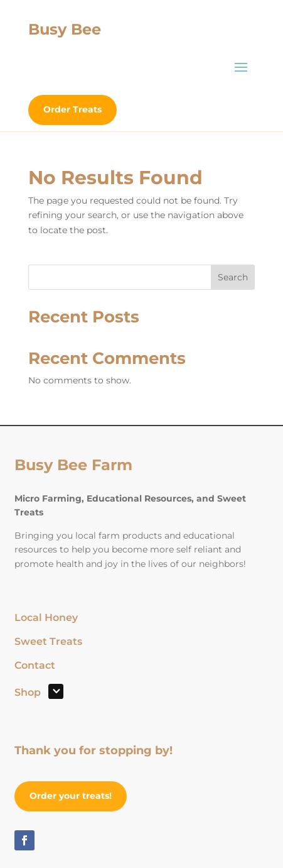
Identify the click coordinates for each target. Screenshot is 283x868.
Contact (35, 666)
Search (233, 277)
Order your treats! (71, 796)
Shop (28, 693)
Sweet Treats (48, 642)
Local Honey (46, 618)
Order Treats (72, 109)
